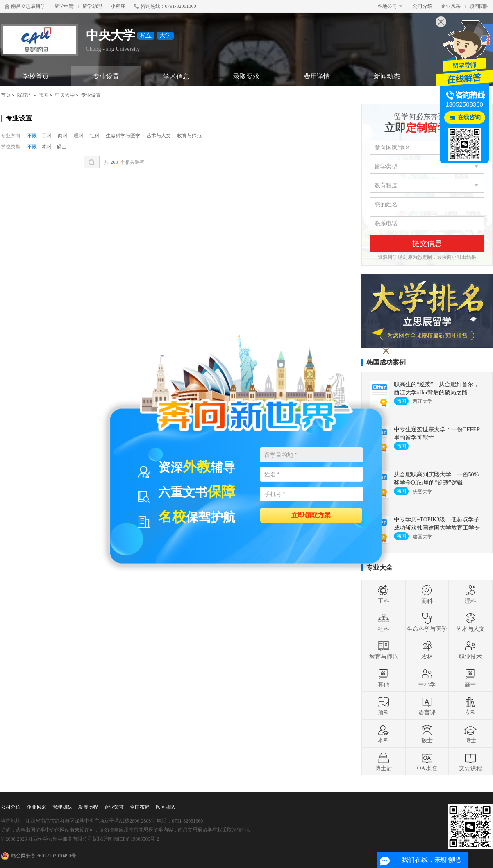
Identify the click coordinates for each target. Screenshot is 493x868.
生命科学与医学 (123, 136)
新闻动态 (387, 76)
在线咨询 (469, 117)
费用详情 (317, 76)
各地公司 (390, 6)
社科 (95, 136)
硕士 (61, 147)
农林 (427, 650)
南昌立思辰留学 (25, 6)
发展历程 (88, 807)
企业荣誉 (114, 807)
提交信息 (427, 243)
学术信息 (176, 76)
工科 (47, 136)
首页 (6, 95)
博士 (470, 734)
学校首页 (36, 76)
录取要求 (246, 76)
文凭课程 (470, 761)
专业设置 (106, 76)
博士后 (384, 761)
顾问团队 (479, 6)
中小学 (427, 678)
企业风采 (451, 6)
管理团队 (62, 807)
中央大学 (65, 95)
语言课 (427, 706)
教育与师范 (189, 136)
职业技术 (470, 650)
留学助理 (92, 6)
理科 (79, 136)
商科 (63, 136)
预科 (384, 706)
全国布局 (140, 807)
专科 (470, 706)
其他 (384, 678)
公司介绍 (423, 6)
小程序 (118, 6)
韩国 (43, 95)
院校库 (25, 95)
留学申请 (64, 6)
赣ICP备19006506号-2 (136, 839)
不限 (32, 136)
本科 (47, 147)
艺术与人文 (159, 136)
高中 (470, 678)
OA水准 (427, 761)
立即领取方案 (311, 515)
